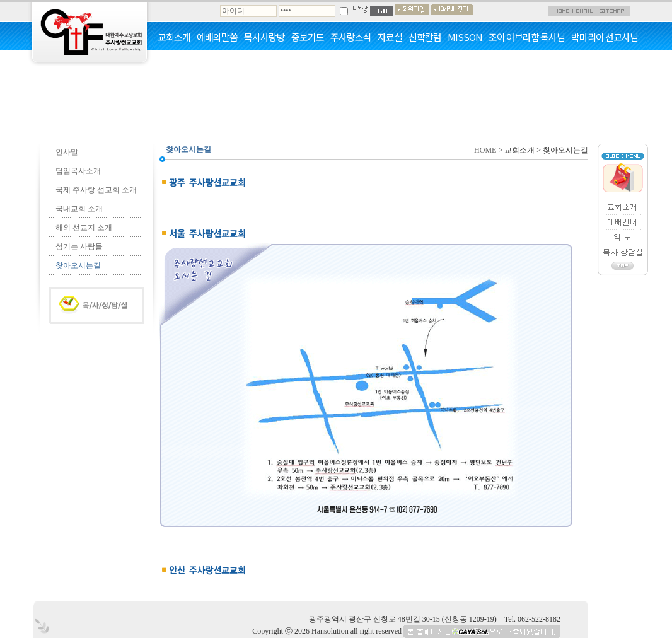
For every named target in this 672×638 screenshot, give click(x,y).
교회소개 (174, 37)
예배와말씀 (217, 37)
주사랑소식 (351, 37)
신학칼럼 (425, 37)
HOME (485, 150)
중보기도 (308, 37)
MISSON (465, 37)
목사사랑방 (264, 37)
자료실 (390, 37)
